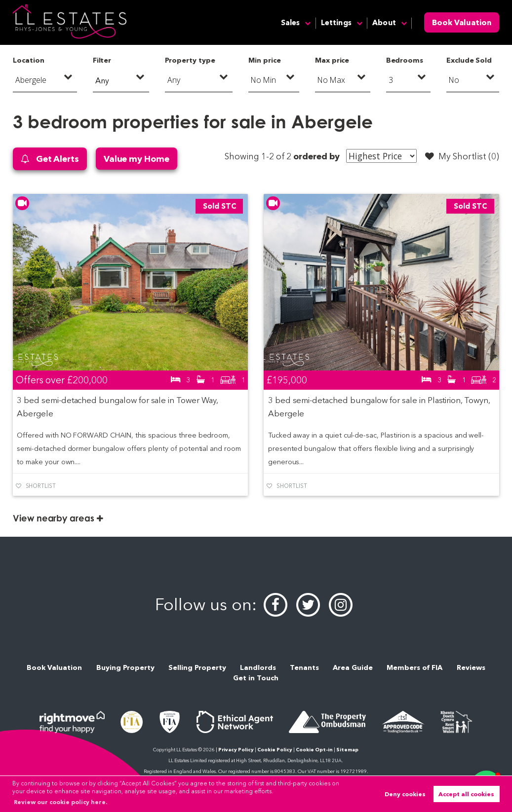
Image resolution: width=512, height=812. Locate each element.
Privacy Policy (236, 750)
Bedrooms (405, 60)
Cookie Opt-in (314, 750)
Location (29, 60)
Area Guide (353, 667)
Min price (265, 60)
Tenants (304, 667)
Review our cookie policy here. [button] (60, 802)
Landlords (258, 667)
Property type (190, 60)
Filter (102, 60)
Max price (332, 60)
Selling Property (197, 667)
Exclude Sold (469, 60)
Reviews (471, 667)
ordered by (316, 156)
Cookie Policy (275, 750)
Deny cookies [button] (405, 794)
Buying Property (125, 667)
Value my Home (137, 159)
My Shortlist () (462, 156)
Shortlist (41, 486)
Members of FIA (414, 667)
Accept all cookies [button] (466, 794)
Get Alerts (50, 159)
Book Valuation (462, 22)
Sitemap (347, 750)
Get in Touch (256, 678)
